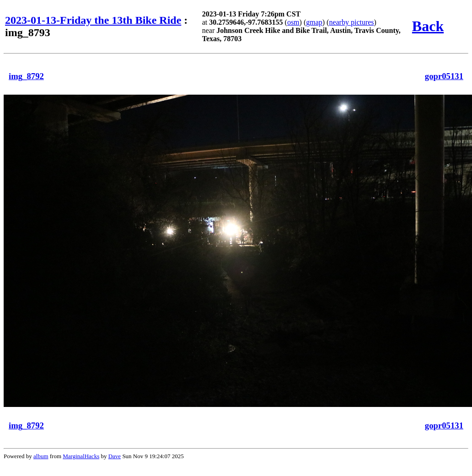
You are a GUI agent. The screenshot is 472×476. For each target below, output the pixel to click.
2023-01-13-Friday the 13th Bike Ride (93, 20)
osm (293, 22)
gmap (314, 22)
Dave (115, 456)
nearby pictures (351, 22)
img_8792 (26, 76)
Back (428, 26)
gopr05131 (444, 76)
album (41, 456)
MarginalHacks (81, 456)
